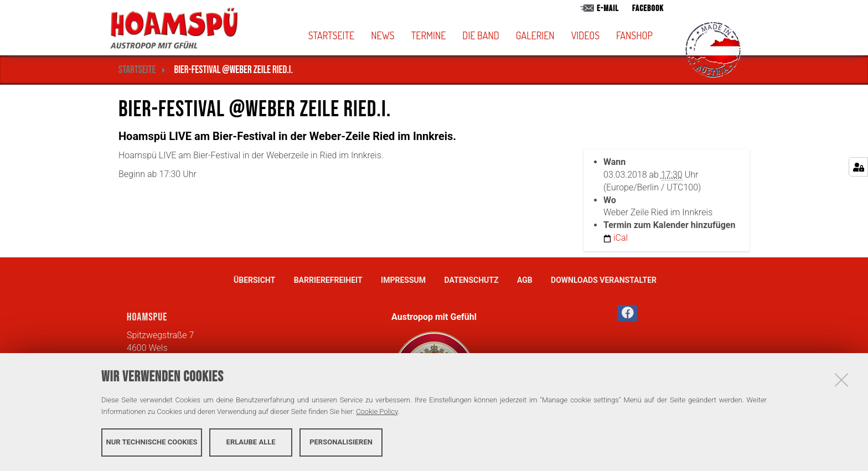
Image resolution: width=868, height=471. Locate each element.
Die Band (481, 35)
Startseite (332, 35)
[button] (499, 35)
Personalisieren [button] (341, 442)
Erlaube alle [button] (251, 442)
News (383, 35)
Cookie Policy (377, 412)
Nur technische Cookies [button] (152, 442)
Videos (585, 35)
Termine (429, 35)
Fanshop (634, 35)
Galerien (535, 35)
